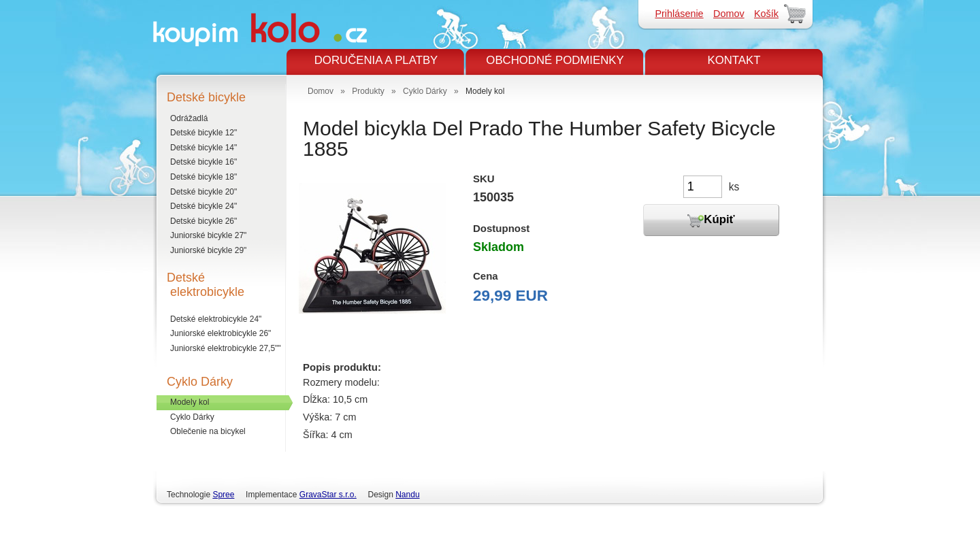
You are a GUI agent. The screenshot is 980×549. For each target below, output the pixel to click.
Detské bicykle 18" (203, 177)
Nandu (407, 495)
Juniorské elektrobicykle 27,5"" (226, 348)
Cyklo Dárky (192, 417)
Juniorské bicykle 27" (208, 235)
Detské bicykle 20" (203, 192)
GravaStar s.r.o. (328, 495)
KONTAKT (734, 60)
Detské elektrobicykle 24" (216, 319)
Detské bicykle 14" (203, 148)
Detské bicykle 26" (203, 221)
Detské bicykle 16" (203, 162)
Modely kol (190, 402)
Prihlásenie (679, 14)
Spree (223, 495)
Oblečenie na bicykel (208, 431)
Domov (729, 14)
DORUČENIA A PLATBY (376, 60)
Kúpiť (711, 220)
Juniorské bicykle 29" (208, 250)
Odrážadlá (189, 118)
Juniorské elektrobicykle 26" (220, 333)
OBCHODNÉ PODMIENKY (555, 60)
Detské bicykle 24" (203, 206)
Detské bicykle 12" (203, 133)
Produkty (368, 91)
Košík (766, 14)
